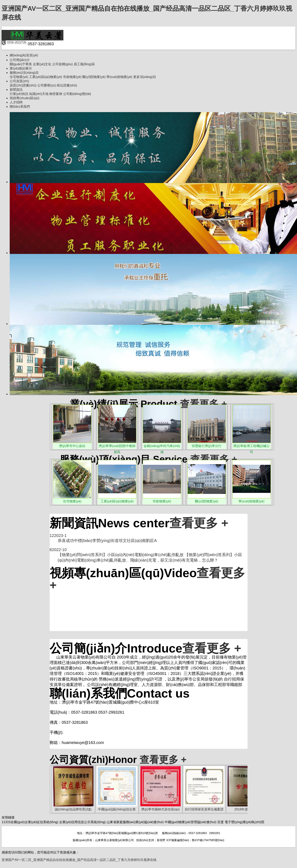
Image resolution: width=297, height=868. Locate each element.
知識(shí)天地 (39, 94)
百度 (220, 822)
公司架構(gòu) (62, 64)
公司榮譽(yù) (47, 85)
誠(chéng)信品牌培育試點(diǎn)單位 (73, 810)
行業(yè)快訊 (19, 94)
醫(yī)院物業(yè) (94, 77)
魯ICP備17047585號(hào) (208, 840)
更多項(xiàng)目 (145, 77)
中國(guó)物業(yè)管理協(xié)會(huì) (190, 822)
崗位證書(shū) (67, 85)
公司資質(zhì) (19, 81)
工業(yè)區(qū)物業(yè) (46, 77)
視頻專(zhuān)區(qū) (25, 98)
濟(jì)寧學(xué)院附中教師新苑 (117, 447)
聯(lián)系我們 (20, 107)
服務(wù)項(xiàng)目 (24, 73)
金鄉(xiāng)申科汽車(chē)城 (162, 447)
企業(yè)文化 (42, 64)
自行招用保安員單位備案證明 (204, 810)
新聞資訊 (16, 90)
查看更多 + (203, 404)
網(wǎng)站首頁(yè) (24, 55)
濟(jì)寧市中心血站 (72, 446)
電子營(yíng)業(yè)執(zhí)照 (245, 822)
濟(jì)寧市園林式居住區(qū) (160, 809)
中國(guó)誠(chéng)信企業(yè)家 (117, 810)
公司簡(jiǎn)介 (20, 60)
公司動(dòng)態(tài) (77, 94)
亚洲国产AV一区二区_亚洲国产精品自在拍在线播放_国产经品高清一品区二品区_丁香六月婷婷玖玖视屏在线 (79, 860)
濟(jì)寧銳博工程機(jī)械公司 (251, 447)
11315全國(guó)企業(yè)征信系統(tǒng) (30, 822)
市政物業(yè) (72, 77)
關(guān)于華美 (21, 64)
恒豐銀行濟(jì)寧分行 (207, 446)
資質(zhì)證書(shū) (23, 85)
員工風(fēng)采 (84, 64)
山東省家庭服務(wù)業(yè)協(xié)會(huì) (135, 822)
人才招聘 (16, 102)
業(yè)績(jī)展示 (21, 68)
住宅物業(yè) (19, 77)
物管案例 (56, 94)
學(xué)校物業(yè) (119, 77)
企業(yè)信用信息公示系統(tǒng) (82, 822)
